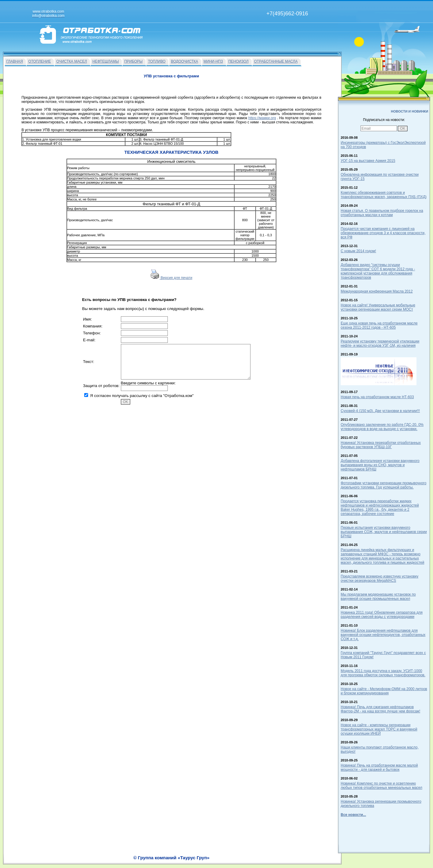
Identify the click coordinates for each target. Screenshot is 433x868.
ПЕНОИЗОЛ (238, 61)
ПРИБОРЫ (133, 61)
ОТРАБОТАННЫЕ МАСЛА (276, 61)
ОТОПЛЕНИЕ (40, 61)
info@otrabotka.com (306, 855)
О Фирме (232, 861)
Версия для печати (172, 278)
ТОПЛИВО (157, 61)
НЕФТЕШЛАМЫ (106, 61)
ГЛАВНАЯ (15, 61)
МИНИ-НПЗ (213, 61)
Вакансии (214, 861)
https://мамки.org (262, 118)
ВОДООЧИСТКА (184, 61)
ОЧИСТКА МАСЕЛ (72, 61)
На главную (193, 861)
